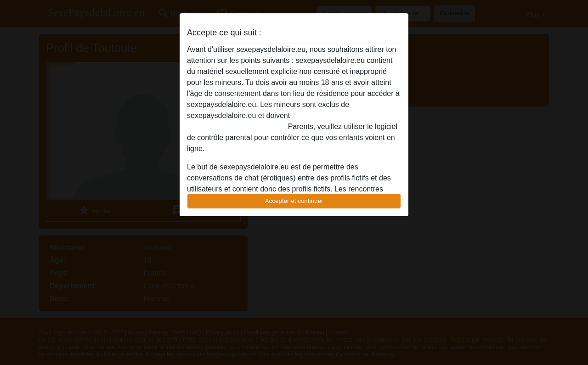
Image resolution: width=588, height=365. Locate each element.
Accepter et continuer (294, 201)
